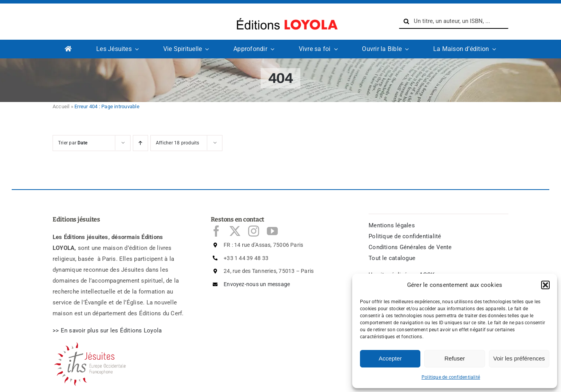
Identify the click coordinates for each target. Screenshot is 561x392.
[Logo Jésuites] (92, 345)
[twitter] (235, 231)
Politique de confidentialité (451, 377)
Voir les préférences (519, 358)
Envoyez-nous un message (257, 284)
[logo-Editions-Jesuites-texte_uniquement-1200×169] (285, 16)
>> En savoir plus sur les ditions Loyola (107, 330)
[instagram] (254, 231)
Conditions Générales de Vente (410, 247)
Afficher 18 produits (178, 143)
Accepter (390, 358)
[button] (545, 285)
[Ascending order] (140, 143)
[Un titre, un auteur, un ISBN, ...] (454, 21)
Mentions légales (392, 225)
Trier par (73, 143)
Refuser (455, 358)
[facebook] (216, 231)
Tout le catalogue (392, 258)
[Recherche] (406, 21)
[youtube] (272, 231)
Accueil (61, 106)
